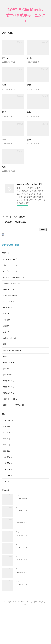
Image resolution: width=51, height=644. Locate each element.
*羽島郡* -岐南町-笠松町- (12, 385)
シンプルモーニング (10, 306)
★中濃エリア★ (8, 416)
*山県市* (6, 391)
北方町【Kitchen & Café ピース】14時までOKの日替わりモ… (37, 96)
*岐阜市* (6, 349)
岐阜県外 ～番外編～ (11, 434)
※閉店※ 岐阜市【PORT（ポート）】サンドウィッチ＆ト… (13, 96)
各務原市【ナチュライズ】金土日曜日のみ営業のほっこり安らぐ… (38, 130)
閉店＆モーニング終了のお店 (13, 440)
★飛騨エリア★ (8, 428)
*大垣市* (6, 404)
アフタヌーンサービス (11, 330)
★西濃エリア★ (8, 397)
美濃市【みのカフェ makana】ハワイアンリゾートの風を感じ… (38, 61)
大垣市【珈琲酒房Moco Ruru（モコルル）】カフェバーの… (13, 61)
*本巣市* (6, 367)
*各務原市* (6, 355)
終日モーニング (8, 324)
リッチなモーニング (10, 294)
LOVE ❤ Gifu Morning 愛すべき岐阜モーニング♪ (26, 15)
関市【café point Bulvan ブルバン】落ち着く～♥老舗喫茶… (13, 164)
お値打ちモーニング (10, 300)
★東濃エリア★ (8, 422)
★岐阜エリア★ (8, 343)
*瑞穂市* (6, 361)
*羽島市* (6, 379)
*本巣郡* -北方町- (9, 373)
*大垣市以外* (7, 410)
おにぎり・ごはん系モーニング (14, 312)
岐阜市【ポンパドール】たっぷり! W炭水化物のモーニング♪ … (13, 130)
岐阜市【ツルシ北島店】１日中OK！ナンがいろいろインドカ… (38, 164)
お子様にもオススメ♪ (10, 337)
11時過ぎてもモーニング (12, 318)
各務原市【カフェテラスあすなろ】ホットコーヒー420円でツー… (13, 198)
